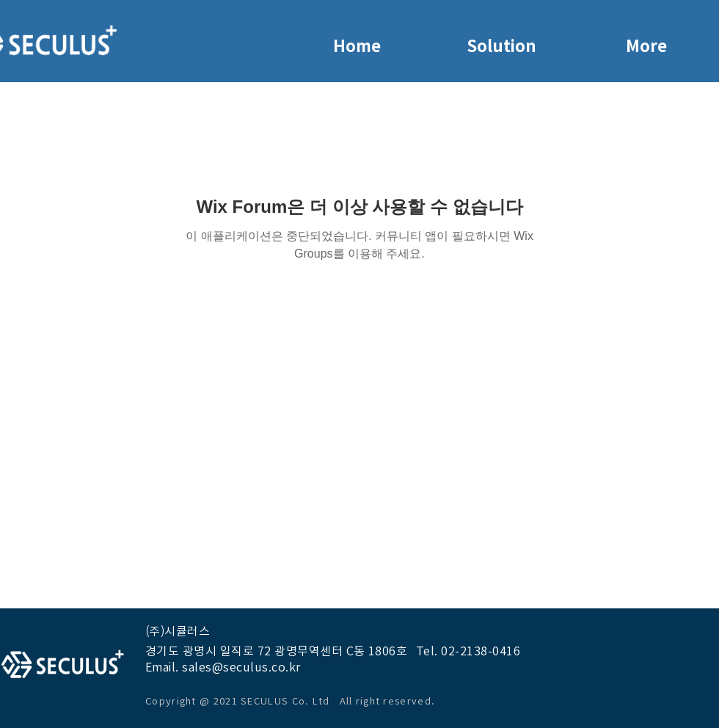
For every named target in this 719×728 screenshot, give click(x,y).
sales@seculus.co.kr (241, 667)
